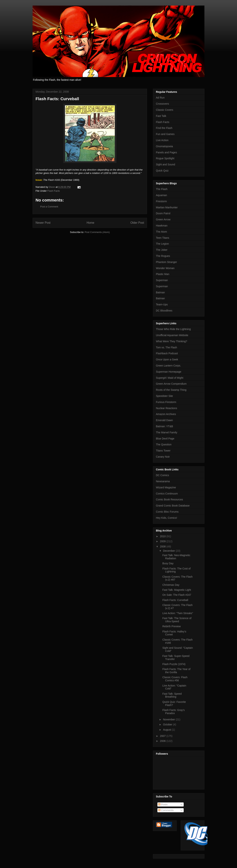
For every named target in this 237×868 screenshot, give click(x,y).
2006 (163, 741)
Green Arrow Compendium (171, 384)
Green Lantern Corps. (168, 366)
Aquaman (161, 195)
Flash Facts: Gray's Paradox (173, 712)
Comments (166, 810)
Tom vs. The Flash (166, 347)
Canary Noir (163, 457)
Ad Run (160, 98)
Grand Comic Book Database (173, 506)
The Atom (161, 232)
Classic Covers (165, 110)
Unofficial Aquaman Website (172, 335)
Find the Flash (164, 128)
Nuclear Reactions (166, 408)
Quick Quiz (162, 171)
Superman (162, 280)
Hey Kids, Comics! (166, 518)
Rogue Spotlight (165, 158)
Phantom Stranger (166, 262)
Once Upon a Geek (167, 359)
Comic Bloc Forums (167, 512)
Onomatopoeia (164, 146)
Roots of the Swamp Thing (171, 390)
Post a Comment (49, 207)
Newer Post (43, 223)
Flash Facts (54, 191)
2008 (163, 547)
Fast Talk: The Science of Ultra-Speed (177, 620)
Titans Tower (163, 451)
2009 (163, 541)
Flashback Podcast (167, 353)
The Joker (162, 250)
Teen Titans (163, 238)
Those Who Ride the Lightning (173, 329)
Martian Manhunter (167, 207)
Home (91, 223)
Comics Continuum (167, 494)
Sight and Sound (166, 164)
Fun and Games (165, 134)
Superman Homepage (169, 372)
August (167, 730)
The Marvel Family (167, 432)
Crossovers (162, 104)
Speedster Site (164, 396)
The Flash (162, 189)
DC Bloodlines (164, 311)
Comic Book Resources (169, 499)
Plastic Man (163, 274)
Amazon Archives (166, 414)
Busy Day (168, 563)
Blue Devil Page (165, 439)
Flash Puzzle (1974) (174, 664)
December (169, 551)
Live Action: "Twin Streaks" (178, 613)
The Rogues (163, 256)
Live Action (162, 140)
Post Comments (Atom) (97, 232)
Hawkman (162, 226)
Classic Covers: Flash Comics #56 (175, 679)
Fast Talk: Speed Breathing (172, 695)
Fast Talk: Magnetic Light (177, 590)
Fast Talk (161, 116)
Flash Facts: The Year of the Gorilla (176, 671)
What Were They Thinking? (172, 341)
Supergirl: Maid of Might (170, 378)
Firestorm (161, 201)
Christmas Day (171, 585)
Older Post (137, 223)
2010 (163, 536)
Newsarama (163, 481)
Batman (160, 292)
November (169, 719)
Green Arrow (163, 219)
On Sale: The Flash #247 (177, 595)
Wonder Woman (165, 268)
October (168, 724)
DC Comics (162, 475)
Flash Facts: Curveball (175, 600)
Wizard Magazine (166, 487)
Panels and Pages (166, 152)
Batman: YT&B (164, 426)
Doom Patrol (163, 213)
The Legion (162, 244)
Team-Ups (162, 304)
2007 (163, 736)
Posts (163, 804)
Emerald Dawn (164, 420)
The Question (164, 444)
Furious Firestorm (166, 402)
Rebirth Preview (172, 626)
